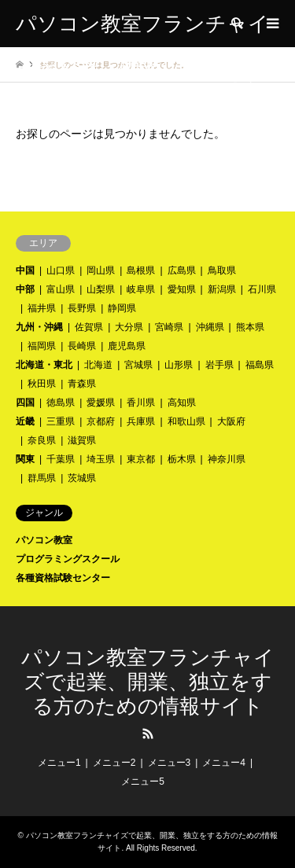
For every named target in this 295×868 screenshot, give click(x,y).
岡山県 (101, 270)
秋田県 (42, 384)
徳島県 (61, 403)
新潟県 (222, 289)
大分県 (129, 327)
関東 (25, 459)
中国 (25, 270)
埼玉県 (101, 459)
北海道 (98, 365)
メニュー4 (224, 763)
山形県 (179, 365)
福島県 (260, 365)
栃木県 (182, 459)
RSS (148, 734)
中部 (25, 289)
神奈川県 (227, 459)
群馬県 (42, 478)
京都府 (101, 421)
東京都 (141, 459)
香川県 (141, 403)
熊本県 (250, 327)
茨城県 (82, 478)
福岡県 (42, 346)
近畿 (25, 421)
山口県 (61, 270)
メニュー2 (114, 763)
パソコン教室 (44, 540)
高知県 (182, 403)
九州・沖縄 (39, 327)
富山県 (61, 289)
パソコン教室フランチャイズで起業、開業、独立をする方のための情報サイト (148, 682)
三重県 (61, 421)
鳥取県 (222, 270)
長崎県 (82, 346)
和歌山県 (186, 421)
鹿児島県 (127, 346)
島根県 (141, 270)
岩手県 (219, 365)
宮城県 (138, 365)
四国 (25, 403)
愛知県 (182, 289)
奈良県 (42, 440)
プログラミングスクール (68, 559)
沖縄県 (210, 327)
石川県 (262, 289)
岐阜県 (141, 289)
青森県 (82, 384)
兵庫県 (141, 421)
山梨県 (101, 289)
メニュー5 (143, 782)
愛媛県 (101, 403)
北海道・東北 (44, 365)
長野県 (82, 308)
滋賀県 (82, 440)
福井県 (42, 308)
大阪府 (231, 421)
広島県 (182, 270)
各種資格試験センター (63, 578)
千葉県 (61, 459)
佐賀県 (89, 327)
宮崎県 (169, 327)
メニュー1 (59, 763)
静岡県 (122, 308)
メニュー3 (170, 763)
